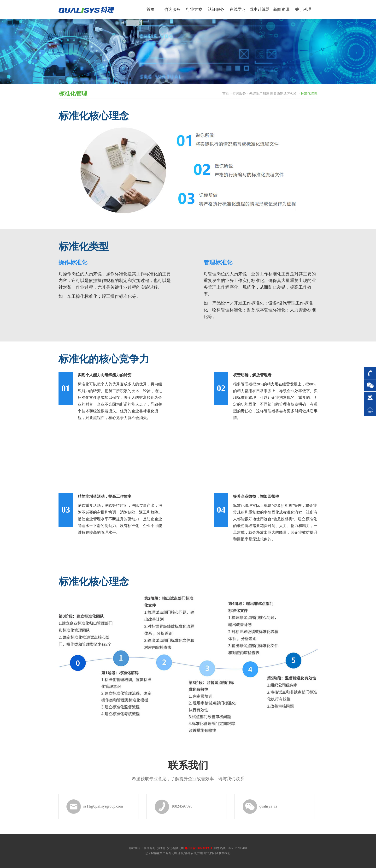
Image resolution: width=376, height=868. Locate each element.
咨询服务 (239, 93)
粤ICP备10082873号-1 (198, 848)
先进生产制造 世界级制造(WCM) (273, 93)
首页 (226, 93)
